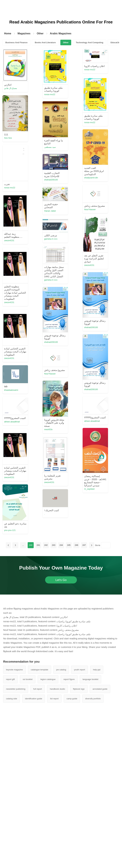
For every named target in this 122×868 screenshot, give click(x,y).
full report (38, 689)
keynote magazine (14, 670)
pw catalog (61, 670)
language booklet (90, 679)
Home (8, 33)
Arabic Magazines (61, 33)
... (23, 545)
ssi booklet (28, 679)
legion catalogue (48, 679)
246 (76, 545)
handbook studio (57, 689)
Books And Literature (45, 42)
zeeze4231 (9, 240)
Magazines (24, 33)
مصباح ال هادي (11, 88)
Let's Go (61, 580)
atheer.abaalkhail (92, 421)
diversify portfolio (93, 699)
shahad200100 (51, 180)
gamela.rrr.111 (51, 239)
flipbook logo (79, 689)
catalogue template (40, 670)
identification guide (34, 699)
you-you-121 (10, 530)
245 (69, 545)
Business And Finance (16, 42)
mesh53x (48, 429)
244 (61, 545)
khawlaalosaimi (11, 390)
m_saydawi (89, 489)
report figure (69, 679)
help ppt (97, 670)
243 (54, 545)
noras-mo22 (50, 94)
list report (54, 699)
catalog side (12, 699)
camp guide (72, 699)
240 (31, 545)
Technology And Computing (90, 42)
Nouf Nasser (90, 209)
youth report (80, 670)
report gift (10, 679)
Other (40, 33)
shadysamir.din (91, 178)
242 (46, 545)
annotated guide (100, 689)
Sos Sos (8, 138)
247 (84, 545)
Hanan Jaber (50, 211)
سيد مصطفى (50, 147)
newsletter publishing (16, 689)
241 (38, 545)
